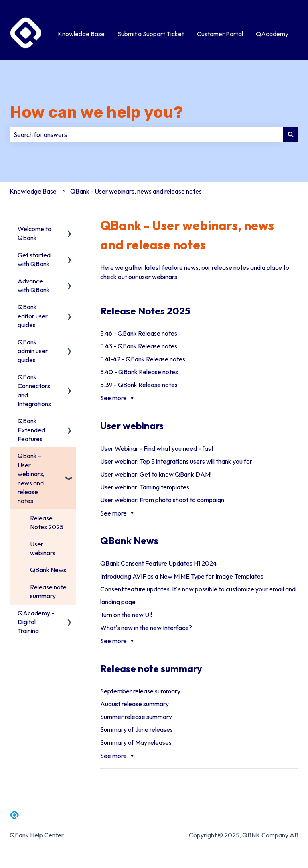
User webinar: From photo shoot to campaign (162, 500)
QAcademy (272, 34)
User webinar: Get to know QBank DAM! (156, 474)
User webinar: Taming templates (145, 487)
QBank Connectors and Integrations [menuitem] (34, 390)
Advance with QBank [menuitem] (34, 285)
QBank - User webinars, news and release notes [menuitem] (31, 478)
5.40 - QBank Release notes (139, 372)
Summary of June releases (137, 729)
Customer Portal (220, 34)
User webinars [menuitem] (43, 548)
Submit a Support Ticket (151, 34)
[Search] (291, 134)
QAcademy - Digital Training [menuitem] (36, 622)
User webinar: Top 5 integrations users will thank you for (176, 461)
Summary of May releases (136, 742)
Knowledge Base (81, 34)
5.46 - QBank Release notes (139, 333)
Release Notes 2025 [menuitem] (47, 522)
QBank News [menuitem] (48, 570)
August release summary (135, 704)
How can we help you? (96, 112)
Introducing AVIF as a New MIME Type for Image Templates (182, 576)
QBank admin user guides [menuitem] (33, 351)
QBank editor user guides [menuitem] (33, 316)
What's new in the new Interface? (146, 628)
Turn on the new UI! (126, 615)
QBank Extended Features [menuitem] (31, 430)
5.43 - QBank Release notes (139, 346)
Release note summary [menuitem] (48, 591)
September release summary (140, 691)
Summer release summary (136, 717)
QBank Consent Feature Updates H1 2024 (158, 563)
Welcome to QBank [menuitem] (34, 233)
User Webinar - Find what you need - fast (157, 448)
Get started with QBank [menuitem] (34, 259)
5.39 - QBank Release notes (139, 385)
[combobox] (146, 134)
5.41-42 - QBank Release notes (143, 359)
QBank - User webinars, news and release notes (136, 191)
